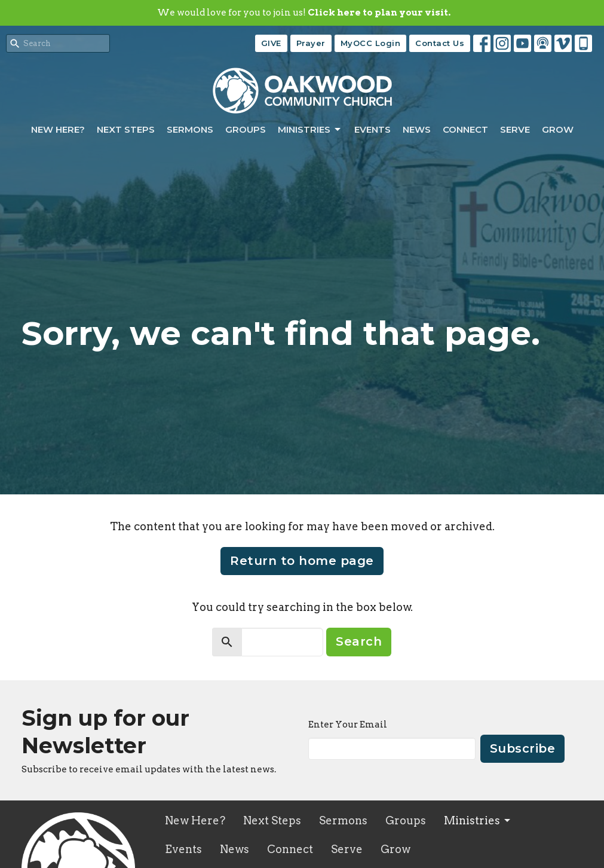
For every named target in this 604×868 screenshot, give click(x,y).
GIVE (271, 43)
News (417, 129)
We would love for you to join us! (304, 13)
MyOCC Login (371, 43)
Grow (558, 129)
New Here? (58, 129)
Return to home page (302, 561)
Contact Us (440, 43)
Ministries (310, 130)
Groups (246, 129)
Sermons (190, 129)
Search (359, 641)
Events (372, 129)
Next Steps (126, 129)
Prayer (311, 43)
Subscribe (523, 748)
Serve (515, 129)
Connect (465, 129)
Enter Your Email (348, 725)
